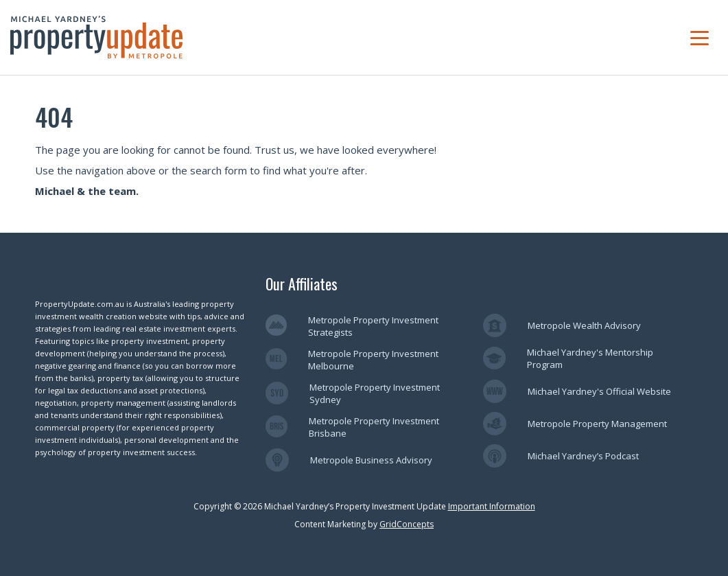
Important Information (492, 506)
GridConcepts (407, 524)
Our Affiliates (302, 284)
